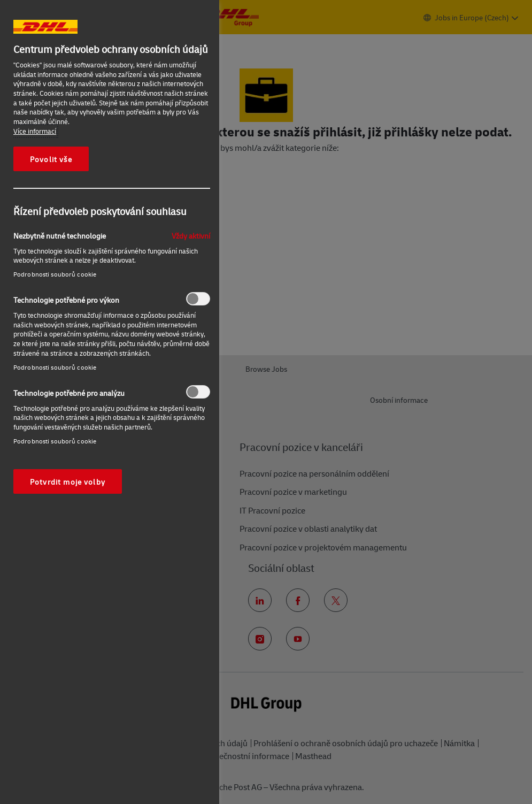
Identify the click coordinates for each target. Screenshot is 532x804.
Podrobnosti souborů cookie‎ (55, 274)
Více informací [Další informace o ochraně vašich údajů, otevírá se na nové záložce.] (35, 131)
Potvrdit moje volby (68, 481)
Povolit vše (51, 159)
